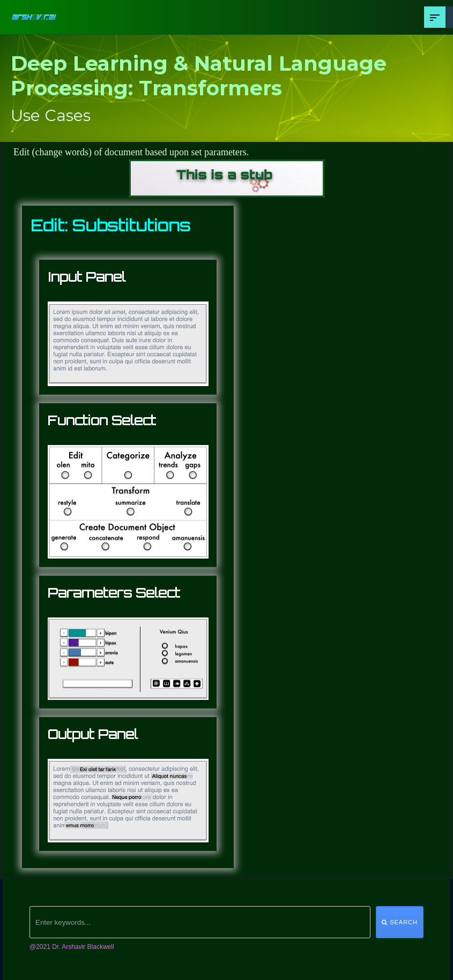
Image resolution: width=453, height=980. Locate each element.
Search (400, 922)
